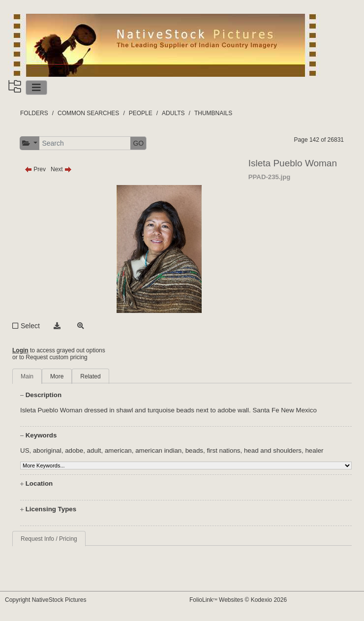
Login (20, 350)
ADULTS (173, 113)
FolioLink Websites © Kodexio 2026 (238, 600)
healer (314, 450)
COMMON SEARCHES (88, 113)
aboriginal (47, 450)
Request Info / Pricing (49, 539)
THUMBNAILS (213, 113)
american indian (158, 450)
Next (61, 169)
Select (30, 326)
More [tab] (57, 376)
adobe (74, 450)
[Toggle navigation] (36, 88)
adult (94, 450)
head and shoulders (273, 450)
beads (194, 450)
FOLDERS (34, 113)
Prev (35, 169)
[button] (30, 143)
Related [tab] (90, 376)
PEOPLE (141, 113)
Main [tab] (27, 376)
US (25, 450)
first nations (223, 450)
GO (138, 143)
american (118, 450)
